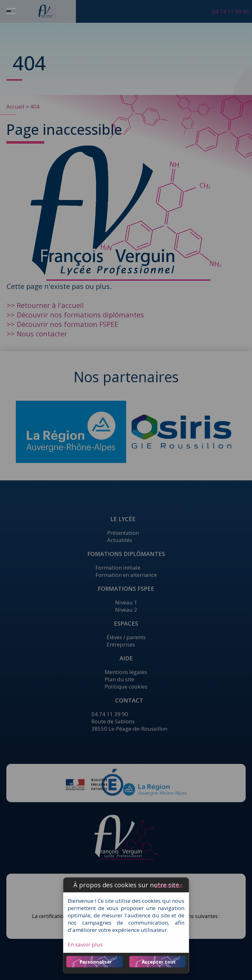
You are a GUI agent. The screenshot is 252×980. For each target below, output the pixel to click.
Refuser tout (169, 885)
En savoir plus (85, 944)
